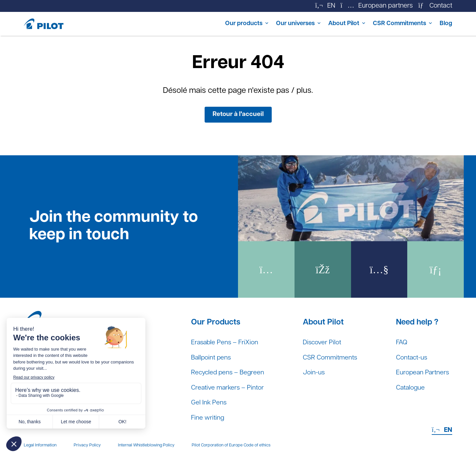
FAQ (400, 342)
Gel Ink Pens (209, 403)
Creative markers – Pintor (228, 388)
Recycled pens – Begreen (229, 373)
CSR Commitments (395, 24)
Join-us (314, 373)
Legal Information (40, 446)
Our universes (283, 24)
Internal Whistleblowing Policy (146, 446)
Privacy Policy (87, 446)
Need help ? (416, 322)
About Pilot (335, 24)
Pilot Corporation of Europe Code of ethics (231, 446)
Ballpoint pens (212, 358)
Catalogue (410, 388)
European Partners (422, 373)
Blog (445, 24)
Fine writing (208, 418)
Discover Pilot (323, 342)
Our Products (216, 322)
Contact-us (411, 358)
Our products (227, 24)
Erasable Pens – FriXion (226, 342)
